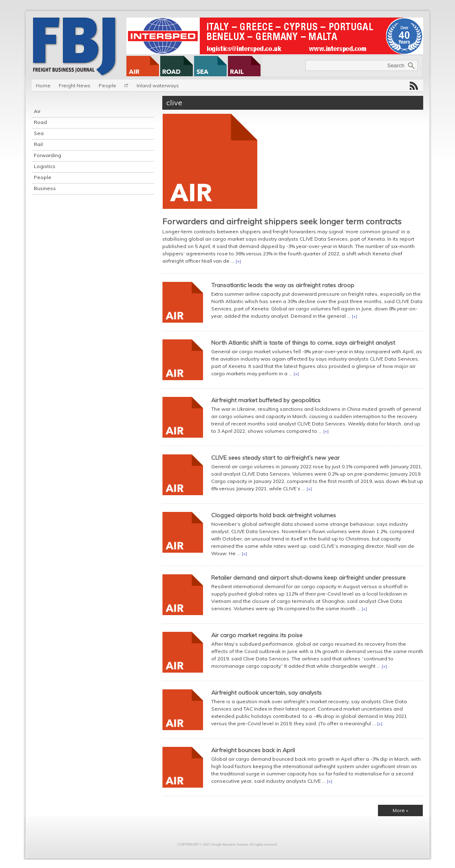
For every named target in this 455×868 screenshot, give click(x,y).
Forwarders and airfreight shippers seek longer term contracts (282, 221)
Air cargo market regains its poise (257, 635)
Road (40, 122)
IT (126, 85)
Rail (38, 144)
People (107, 85)
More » (400, 810)
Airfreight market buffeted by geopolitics (266, 400)
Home (43, 85)
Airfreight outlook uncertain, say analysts (266, 693)
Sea (39, 133)
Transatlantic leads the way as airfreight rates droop (283, 285)
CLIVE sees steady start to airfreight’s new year (275, 458)
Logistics (45, 166)
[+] (238, 261)
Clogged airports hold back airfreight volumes (274, 515)
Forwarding (47, 155)
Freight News (75, 85)
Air (37, 111)
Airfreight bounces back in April (253, 750)
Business (45, 188)
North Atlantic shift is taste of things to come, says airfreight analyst (303, 343)
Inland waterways (158, 85)
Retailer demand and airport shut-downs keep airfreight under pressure (308, 578)
